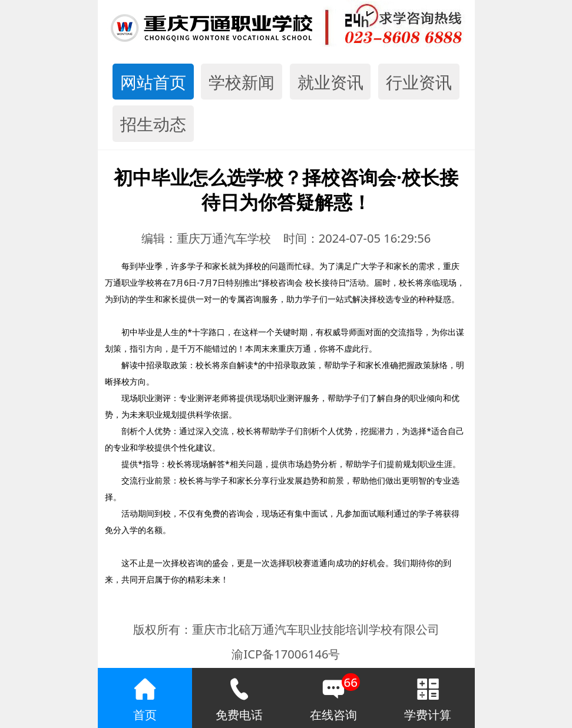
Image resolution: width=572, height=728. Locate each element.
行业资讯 (419, 82)
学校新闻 (242, 82)
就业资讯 (330, 82)
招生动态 (153, 124)
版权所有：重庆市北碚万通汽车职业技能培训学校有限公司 (286, 629)
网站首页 (153, 82)
